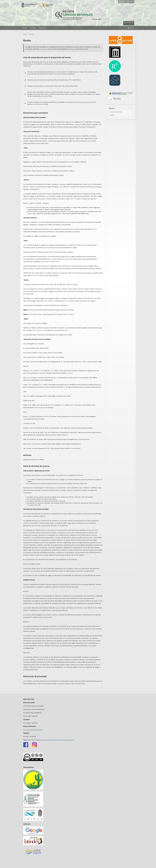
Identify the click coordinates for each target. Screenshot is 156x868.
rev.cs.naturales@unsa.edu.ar (33, 730)
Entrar (131, 2)
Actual (24, 28)
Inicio (25, 34)
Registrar (72, 49)
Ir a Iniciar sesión (46, 49)
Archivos (33, 28)
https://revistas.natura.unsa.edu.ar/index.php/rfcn (57, 740)
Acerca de (42, 28)
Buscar (131, 28)
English (112, 115)
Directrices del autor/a (85, 102)
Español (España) (116, 112)
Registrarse (122, 2)
